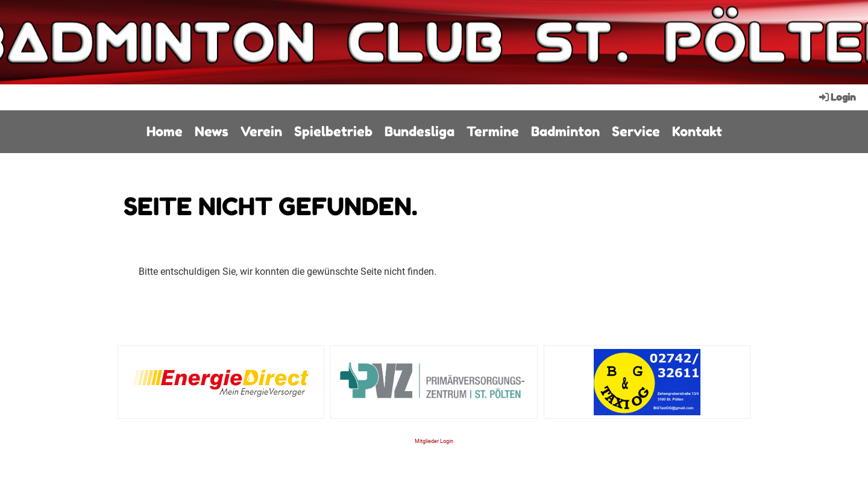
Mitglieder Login (434, 441)
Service (636, 131)
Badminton (565, 131)
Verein (261, 131)
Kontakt (697, 131)
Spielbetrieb (333, 131)
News (212, 131)
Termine (493, 131)
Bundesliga (420, 131)
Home (165, 131)
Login (837, 97)
